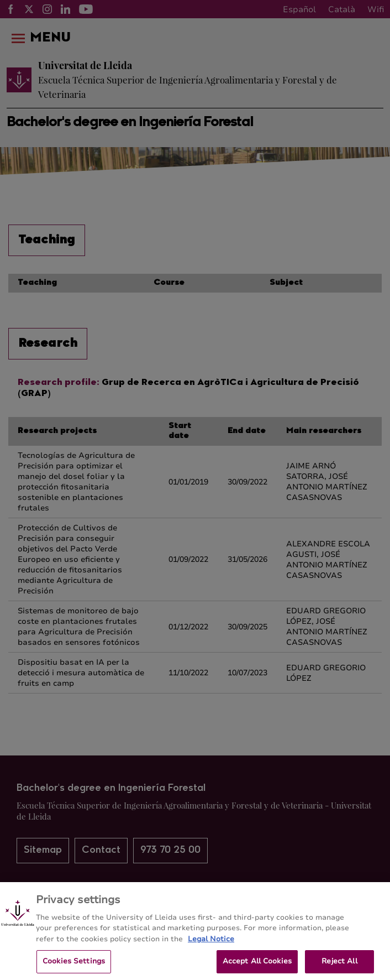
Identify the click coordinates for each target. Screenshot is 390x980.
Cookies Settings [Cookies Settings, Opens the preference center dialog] (74, 968)
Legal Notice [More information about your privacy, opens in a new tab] (211, 945)
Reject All (339, 968)
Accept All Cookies (257, 968)
